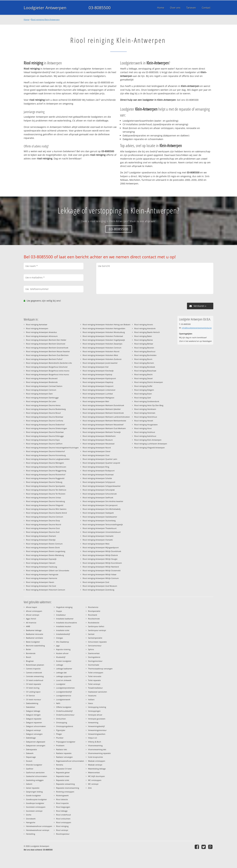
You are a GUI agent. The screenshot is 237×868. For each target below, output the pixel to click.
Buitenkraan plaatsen (35, 665)
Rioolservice (93, 607)
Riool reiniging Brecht (143, 374)
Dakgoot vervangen (34, 734)
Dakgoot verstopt (33, 730)
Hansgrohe (31, 822)
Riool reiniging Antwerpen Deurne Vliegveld (45, 505)
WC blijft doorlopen (96, 776)
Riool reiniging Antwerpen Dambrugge (42, 398)
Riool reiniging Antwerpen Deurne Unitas (43, 498)
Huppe (59, 611)
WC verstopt (93, 784)
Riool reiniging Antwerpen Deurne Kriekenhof (45, 451)
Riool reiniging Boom (143, 359)
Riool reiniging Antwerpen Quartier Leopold (101, 463)
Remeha (60, 765)
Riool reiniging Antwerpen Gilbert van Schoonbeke (48, 570)
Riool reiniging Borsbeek (145, 367)
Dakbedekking (32, 703)
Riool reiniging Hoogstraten (146, 425)
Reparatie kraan (63, 776)
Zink (90, 788)
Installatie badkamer (65, 619)
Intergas (59, 638)
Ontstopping (62, 722)
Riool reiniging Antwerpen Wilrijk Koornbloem (102, 563)
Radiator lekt (62, 749)
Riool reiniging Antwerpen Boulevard (42, 378)
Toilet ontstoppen (96, 673)
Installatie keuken (64, 626)
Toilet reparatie (94, 680)
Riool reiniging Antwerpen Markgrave (98, 398)
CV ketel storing (33, 688)
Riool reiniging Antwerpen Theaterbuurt (100, 528)
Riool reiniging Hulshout (145, 432)
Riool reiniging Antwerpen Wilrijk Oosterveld (102, 570)
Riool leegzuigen (63, 807)
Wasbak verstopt (95, 765)
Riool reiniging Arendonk (145, 328)
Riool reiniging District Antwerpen (149, 382)
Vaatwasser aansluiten (98, 692)
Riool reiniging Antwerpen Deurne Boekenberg (46, 409)
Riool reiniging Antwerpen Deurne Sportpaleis (46, 486)
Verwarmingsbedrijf (96, 726)
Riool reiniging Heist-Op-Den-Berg (149, 405)
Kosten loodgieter (64, 661)
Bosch (29, 657)
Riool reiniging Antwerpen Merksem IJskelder (102, 409)
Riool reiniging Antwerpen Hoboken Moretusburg (104, 332)
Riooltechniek (94, 619)
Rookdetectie (94, 623)
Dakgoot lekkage (33, 711)
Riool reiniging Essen (143, 394)
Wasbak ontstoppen (97, 761)
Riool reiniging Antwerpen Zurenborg (98, 590)
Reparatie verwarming (65, 784)
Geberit (29, 784)
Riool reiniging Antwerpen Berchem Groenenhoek (47, 348)
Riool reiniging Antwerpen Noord (97, 448)
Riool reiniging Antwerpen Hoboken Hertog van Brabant (106, 324)
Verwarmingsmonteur (97, 730)
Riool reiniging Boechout (145, 351)
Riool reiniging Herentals (145, 413)
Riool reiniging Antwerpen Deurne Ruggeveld (45, 478)
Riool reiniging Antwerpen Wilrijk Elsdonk (100, 555)
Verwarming (93, 722)
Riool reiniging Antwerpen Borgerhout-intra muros (47, 374)
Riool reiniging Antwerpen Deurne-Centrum (45, 517)
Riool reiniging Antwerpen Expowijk (41, 559)
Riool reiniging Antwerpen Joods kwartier (100, 363)
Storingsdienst (94, 657)
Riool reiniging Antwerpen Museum (98, 440)
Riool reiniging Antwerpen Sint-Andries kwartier (103, 501)
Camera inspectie (33, 669)
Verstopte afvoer (95, 715)
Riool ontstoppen (64, 822)
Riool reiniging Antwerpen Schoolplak (99, 490)
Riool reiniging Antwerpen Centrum (41, 390)
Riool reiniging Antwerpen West (96, 544)
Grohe (29, 815)
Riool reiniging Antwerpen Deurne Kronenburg (46, 455)
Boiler (28, 649)
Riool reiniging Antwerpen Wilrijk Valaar (99, 574)
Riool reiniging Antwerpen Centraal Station (44, 386)
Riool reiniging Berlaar (144, 344)
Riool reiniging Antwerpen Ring (96, 467)
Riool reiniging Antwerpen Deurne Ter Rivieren (46, 494)
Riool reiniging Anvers (144, 324)
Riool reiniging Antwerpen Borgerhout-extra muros (48, 371)
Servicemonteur (95, 646)
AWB (28, 626)
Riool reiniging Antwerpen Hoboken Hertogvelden (104, 328)
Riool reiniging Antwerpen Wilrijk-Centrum (101, 578)
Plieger (59, 734)
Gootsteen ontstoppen (36, 807)
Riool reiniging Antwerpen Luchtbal (98, 394)
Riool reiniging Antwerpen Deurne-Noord (44, 524)
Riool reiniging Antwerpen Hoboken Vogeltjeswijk (104, 340)
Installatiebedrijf (63, 634)
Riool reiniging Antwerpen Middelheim (99, 436)
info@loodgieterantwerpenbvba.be (197, 328)
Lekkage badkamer (64, 669)
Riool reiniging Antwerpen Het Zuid (41, 586)
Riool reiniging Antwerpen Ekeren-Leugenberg (46, 551)
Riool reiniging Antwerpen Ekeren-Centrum (44, 544)
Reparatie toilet (63, 780)
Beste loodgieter (33, 642)
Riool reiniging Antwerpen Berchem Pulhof (44, 359)
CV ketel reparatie (33, 684)
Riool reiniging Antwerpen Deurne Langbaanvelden (48, 459)
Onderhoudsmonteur (65, 715)
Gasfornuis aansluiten (35, 772)
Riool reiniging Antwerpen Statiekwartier (100, 517)
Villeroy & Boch (95, 742)
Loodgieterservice (64, 696)
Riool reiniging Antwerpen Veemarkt (98, 536)
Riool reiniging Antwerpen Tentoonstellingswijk (103, 524)
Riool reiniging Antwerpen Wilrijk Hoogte (100, 559)
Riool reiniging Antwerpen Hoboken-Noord (101, 351)
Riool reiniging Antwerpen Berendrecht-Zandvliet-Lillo (49, 363)
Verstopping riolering (97, 707)
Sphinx (91, 649)
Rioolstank (93, 615)
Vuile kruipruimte (95, 757)
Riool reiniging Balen (143, 336)
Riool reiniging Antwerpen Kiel (96, 367)
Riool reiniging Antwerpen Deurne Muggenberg (46, 471)
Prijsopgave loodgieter (66, 742)
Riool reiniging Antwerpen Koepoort (98, 386)
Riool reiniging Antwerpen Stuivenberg (99, 521)
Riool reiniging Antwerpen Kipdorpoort (99, 378)
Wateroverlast (94, 772)
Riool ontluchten (63, 819)
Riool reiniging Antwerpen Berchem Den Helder (46, 340)
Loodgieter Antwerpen (45, 8)
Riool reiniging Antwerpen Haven (40, 582)
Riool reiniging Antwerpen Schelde (97, 478)
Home (26, 19)
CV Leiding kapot (33, 692)
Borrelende (31, 653)
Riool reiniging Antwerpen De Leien (41, 401)
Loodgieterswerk (63, 699)
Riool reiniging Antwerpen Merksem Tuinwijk (102, 432)
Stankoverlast (94, 653)
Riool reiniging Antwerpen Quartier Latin (100, 459)
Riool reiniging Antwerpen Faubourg (41, 567)
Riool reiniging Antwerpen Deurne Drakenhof (45, 425)
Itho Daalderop (63, 642)
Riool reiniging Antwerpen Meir (96, 401)
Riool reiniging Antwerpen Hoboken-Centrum (102, 348)
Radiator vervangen (64, 757)
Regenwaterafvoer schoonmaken (70, 761)
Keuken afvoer (62, 653)
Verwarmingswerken (97, 734)
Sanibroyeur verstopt (97, 630)
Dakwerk (30, 753)
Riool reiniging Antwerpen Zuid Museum (100, 586)
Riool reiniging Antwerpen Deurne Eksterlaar (45, 432)
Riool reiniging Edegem (144, 390)
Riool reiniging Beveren (144, 348)
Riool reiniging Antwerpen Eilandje (41, 540)
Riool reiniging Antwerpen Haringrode (42, 574)
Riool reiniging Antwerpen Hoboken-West (100, 355)
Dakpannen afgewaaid (36, 742)
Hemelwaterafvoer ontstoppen (39, 826)
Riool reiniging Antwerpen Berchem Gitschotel (46, 344)
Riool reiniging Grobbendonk (147, 401)
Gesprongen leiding (34, 792)
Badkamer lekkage (34, 630)
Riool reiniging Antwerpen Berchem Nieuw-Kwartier (48, 351)
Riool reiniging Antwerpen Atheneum (42, 336)
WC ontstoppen (95, 780)
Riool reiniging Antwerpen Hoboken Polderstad (103, 336)
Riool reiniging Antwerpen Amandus (41, 332)
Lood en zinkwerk (64, 680)
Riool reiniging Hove (143, 428)
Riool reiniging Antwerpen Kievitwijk (98, 371)
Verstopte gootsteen (97, 719)
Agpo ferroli (31, 619)
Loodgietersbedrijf (64, 692)
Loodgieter (61, 684)
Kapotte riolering (63, 649)
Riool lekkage (62, 811)
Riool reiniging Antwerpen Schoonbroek (100, 494)
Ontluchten (61, 719)
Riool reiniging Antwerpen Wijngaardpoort (101, 547)
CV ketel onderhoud (35, 680)
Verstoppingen (94, 711)
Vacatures (92, 696)
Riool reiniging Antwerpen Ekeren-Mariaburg (45, 555)
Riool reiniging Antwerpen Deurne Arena (43, 405)
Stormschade (94, 665)
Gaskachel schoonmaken (37, 776)
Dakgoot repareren (34, 722)
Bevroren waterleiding (35, 646)
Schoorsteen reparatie (97, 642)
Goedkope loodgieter (35, 803)
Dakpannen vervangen (36, 745)
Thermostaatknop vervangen (100, 669)
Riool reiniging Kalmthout (145, 436)
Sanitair (91, 634)
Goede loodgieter (33, 795)
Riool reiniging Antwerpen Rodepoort (99, 471)
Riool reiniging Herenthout (146, 417)
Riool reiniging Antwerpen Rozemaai (98, 475)
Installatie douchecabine (66, 623)
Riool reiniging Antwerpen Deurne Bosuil (43, 413)
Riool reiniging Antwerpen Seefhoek (98, 498)
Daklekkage (31, 738)
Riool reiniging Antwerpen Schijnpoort (99, 482)
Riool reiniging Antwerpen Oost (96, 455)
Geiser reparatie (33, 788)
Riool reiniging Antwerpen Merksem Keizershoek (103, 413)
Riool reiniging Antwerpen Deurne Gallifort (44, 444)
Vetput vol (92, 738)
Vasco (91, 703)
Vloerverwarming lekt (97, 749)
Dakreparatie (31, 749)
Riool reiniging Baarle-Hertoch (147, 332)
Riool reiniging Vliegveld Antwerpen (150, 448)
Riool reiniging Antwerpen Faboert (41, 563)
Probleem (60, 745)
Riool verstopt (62, 830)
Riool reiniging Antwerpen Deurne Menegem (45, 463)
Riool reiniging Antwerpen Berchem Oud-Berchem (47, 355)
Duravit (29, 761)
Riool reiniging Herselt (144, 421)
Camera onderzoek (34, 673)
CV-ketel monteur (33, 699)
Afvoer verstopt (33, 615)
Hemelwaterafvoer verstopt (38, 830)
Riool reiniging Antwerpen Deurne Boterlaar (45, 417)
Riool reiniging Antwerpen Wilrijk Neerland (101, 567)
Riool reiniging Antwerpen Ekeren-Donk (43, 547)
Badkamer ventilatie (34, 638)
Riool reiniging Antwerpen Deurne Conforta (45, 421)
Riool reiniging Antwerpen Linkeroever (99, 390)
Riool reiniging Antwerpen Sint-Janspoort (100, 505)
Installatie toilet (63, 630)
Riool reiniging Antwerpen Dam (39, 394)
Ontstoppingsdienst (65, 726)
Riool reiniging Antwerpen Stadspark (98, 513)
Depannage (31, 757)
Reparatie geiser (63, 772)
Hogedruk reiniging (64, 607)
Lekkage (60, 665)
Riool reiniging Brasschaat (145, 371)
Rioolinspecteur (63, 834)
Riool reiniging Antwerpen (37, 328)
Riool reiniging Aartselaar (37, 324)
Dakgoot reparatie (34, 719)
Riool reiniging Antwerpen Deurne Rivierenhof (46, 475)
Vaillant (91, 699)
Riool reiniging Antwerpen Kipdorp (97, 374)
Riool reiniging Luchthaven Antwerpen (151, 444)
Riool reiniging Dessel (143, 378)
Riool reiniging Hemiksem (145, 409)
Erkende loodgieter (34, 765)
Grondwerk (31, 819)
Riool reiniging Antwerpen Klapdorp (98, 382)
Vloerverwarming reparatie (99, 753)
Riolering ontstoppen (65, 792)
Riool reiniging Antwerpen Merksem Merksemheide (104, 421)
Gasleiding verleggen (35, 780)
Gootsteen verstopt (34, 811)
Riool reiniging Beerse (144, 340)
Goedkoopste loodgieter (36, 799)
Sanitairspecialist (95, 638)
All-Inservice (31, 623)
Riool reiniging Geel (143, 398)
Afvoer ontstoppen (34, 611)
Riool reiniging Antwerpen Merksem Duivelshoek (103, 405)
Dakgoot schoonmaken (36, 726)
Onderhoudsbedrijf (64, 711)
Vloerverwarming (95, 745)
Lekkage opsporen (64, 676)
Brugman (30, 661)
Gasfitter (30, 769)
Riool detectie (62, 799)
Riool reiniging (62, 826)
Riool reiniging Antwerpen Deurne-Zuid (43, 532)
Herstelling (31, 834)
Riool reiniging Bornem (144, 363)
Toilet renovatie (95, 676)
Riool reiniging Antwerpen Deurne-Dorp (43, 521)
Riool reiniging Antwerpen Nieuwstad (99, 444)
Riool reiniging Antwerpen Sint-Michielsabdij (102, 509)
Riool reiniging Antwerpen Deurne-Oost (43, 528)
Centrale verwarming (35, 676)
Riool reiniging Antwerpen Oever (97, 451)
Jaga (58, 646)
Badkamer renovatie (35, 634)
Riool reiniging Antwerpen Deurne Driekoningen (46, 428)
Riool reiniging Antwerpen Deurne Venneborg (45, 501)
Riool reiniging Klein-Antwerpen (45, 19)
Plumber (60, 738)
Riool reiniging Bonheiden (145, 355)
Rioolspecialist (94, 611)
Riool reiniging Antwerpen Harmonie (42, 578)
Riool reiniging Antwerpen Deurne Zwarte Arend (46, 513)
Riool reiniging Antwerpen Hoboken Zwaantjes (102, 344)
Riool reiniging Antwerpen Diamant (41, 536)
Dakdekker (31, 707)
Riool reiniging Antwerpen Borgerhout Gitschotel (47, 367)
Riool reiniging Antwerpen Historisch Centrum (46, 590)
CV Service (30, 696)
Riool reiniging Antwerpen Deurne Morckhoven (46, 467)
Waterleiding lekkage (97, 769)
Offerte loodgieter (64, 707)
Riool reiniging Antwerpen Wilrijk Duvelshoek (102, 551)
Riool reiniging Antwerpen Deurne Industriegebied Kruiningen (52, 448)
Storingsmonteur (95, 661)
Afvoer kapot (32, 607)
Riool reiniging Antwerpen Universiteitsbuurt (102, 532)
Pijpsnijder (61, 730)
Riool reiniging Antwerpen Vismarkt (98, 540)
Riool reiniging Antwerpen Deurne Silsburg (44, 482)
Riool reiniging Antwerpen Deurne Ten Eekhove (46, 490)
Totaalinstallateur (95, 688)
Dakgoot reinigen (33, 715)
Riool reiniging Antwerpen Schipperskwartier (102, 486)
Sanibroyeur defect (96, 626)
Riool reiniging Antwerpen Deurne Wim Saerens (46, 509)
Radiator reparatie (64, 753)
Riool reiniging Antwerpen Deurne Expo (43, 440)
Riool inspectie (62, 803)
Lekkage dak (61, 673)
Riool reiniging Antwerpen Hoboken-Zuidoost (102, 359)
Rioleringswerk (62, 795)
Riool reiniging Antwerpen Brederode (42, 382)
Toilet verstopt (94, 684)
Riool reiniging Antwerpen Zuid (96, 582)
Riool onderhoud (63, 815)
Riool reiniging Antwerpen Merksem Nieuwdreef (103, 425)
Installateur (61, 615)
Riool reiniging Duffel (143, 386)
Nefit (58, 703)
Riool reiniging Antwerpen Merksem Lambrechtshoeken (106, 417)
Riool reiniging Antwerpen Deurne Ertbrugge (45, 436)
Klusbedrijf (61, 657)
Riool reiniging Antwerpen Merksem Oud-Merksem (104, 428)
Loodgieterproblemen (65, 688)
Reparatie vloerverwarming (68, 788)
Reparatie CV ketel (64, 769)
